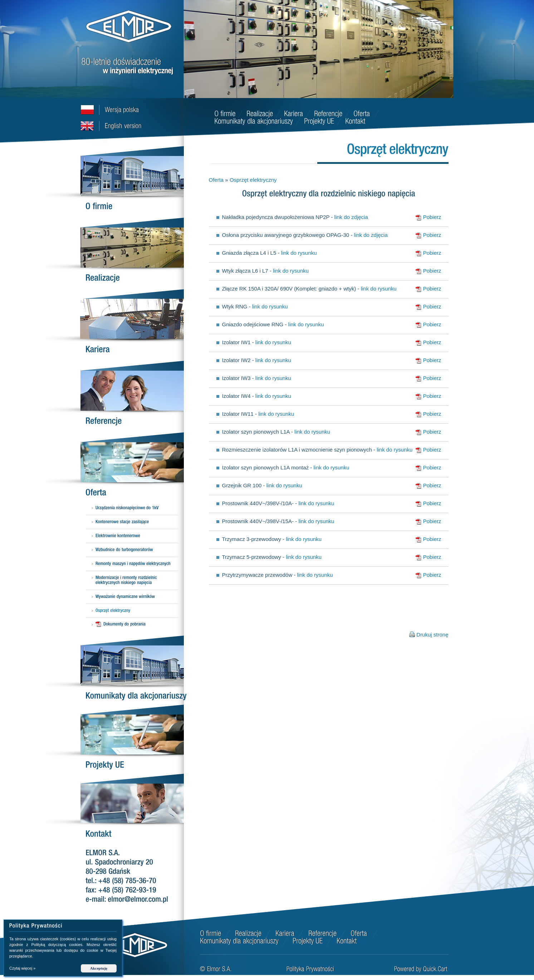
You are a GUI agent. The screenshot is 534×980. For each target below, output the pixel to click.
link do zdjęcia (351, 217)
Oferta (216, 180)
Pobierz (428, 217)
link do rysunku (299, 253)
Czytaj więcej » (22, 968)
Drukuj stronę (432, 635)
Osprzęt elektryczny (253, 180)
